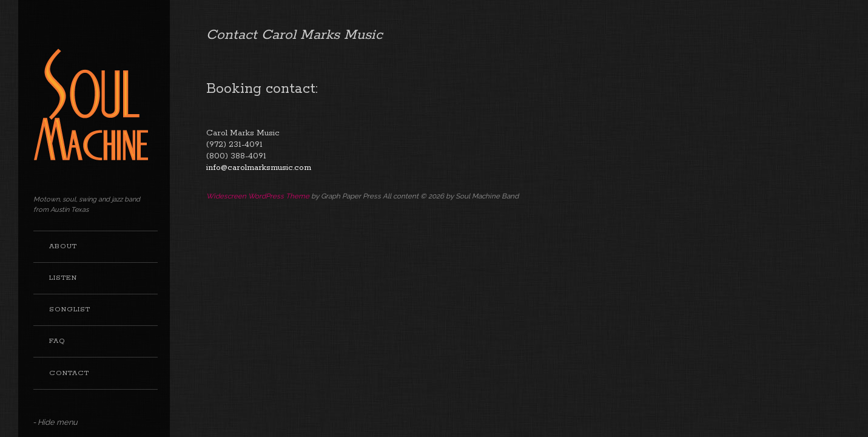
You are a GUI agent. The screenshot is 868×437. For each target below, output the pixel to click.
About (63, 246)
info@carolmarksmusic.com (259, 168)
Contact (69, 373)
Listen (63, 278)
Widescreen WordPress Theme (258, 196)
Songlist (70, 310)
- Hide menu (55, 422)
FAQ (57, 341)
